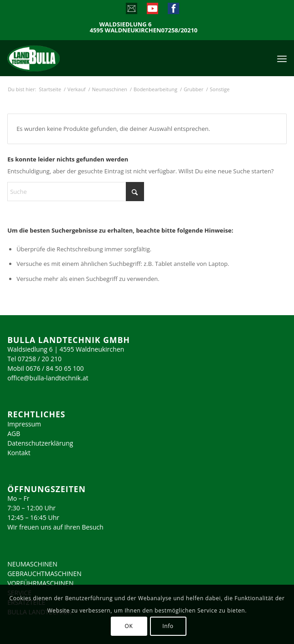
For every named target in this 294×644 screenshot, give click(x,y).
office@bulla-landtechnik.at (48, 378)
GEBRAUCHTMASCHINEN (44, 574)
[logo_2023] (53, 58)
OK (129, 626)
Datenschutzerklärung (40, 443)
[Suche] (76, 192)
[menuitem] (282, 58)
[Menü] (282, 58)
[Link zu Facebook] (173, 10)
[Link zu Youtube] (152, 10)
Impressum (24, 424)
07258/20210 (180, 30)
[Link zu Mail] (131, 10)
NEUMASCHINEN (32, 564)
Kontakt (19, 453)
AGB (14, 434)
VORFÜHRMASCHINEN (40, 583)
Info (168, 626)
